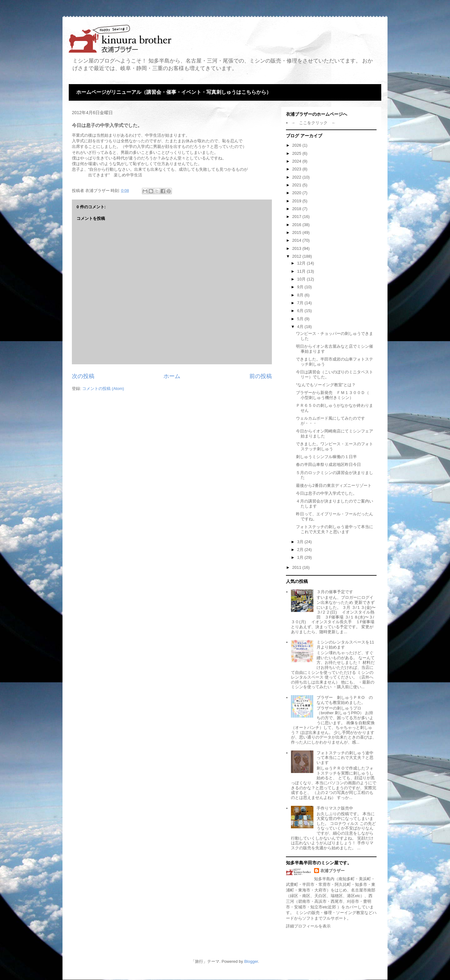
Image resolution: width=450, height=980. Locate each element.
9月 (301, 287)
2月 (301, 550)
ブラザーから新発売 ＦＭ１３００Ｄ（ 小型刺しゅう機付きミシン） (335, 395)
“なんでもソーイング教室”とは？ (326, 385)
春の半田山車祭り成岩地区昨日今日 (328, 465)
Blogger (251, 961)
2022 (297, 177)
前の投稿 (261, 376)
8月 (301, 295)
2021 (297, 185)
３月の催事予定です (335, 592)
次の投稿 (83, 376)
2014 (297, 240)
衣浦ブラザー (332, 871)
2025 (297, 153)
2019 (297, 201)
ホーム (172, 376)
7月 (301, 303)
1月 (301, 557)
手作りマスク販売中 (335, 808)
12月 (302, 263)
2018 (297, 209)
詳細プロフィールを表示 (308, 926)
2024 (297, 161)
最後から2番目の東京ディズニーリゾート (334, 485)
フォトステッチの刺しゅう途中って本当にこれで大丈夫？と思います (335, 529)
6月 (301, 311)
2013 (297, 248)
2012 (297, 256)
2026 (297, 145)
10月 (302, 279)
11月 (302, 271)
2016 (297, 225)
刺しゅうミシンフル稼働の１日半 (326, 457)
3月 (301, 542)
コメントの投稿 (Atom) (103, 389)
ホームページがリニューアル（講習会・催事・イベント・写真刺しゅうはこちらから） (174, 92)
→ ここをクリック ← (313, 123)
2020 (297, 193)
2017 (297, 217)
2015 (297, 232)
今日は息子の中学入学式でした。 (326, 493)
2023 (297, 169)
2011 (297, 567)
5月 (301, 319)
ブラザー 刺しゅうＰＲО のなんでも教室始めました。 (345, 700)
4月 (301, 327)
